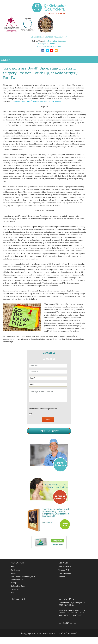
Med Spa (14, 583)
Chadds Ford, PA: (44, 46)
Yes (32, 414)
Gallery (13, 573)
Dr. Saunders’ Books (18, 586)
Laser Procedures (65, 573)
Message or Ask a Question (48, 396)
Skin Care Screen (65, 567)
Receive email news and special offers (43, 409)
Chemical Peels (64, 570)
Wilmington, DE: (44, 44)
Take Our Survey (49, 431)
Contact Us (15, 590)
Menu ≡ (6, 60)
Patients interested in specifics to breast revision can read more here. (37, 101)
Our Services (15, 570)
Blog (12, 593)
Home (13, 567)
